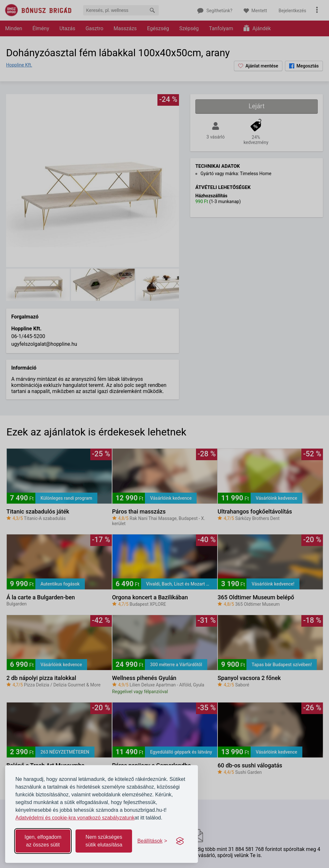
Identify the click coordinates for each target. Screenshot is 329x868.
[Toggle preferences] (152, 841)
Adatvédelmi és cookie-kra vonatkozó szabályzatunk (75, 818)
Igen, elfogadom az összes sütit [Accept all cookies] (43, 841)
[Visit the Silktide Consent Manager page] (180, 841)
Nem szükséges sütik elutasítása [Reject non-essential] (104, 841)
